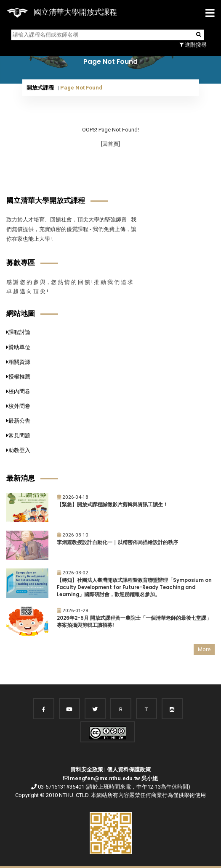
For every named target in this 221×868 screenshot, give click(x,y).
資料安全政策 (87, 769)
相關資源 (18, 362)
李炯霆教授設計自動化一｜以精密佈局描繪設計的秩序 (117, 542)
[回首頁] (110, 144)
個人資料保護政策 (129, 769)
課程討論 (18, 332)
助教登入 (18, 450)
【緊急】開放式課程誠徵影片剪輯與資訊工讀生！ (112, 505)
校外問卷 (18, 406)
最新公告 (18, 421)
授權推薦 (18, 377)
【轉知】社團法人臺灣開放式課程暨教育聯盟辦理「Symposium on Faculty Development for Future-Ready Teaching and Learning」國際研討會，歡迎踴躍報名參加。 (134, 587)
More (204, 649)
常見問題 (18, 435)
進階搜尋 (193, 45)
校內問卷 (18, 391)
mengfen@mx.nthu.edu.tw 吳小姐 (114, 778)
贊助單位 (18, 347)
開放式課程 (40, 88)
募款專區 (21, 263)
